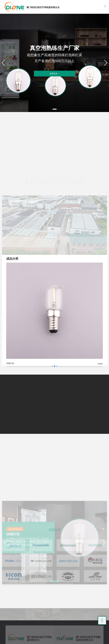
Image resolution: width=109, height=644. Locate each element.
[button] (51, 109)
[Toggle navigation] (105, 7)
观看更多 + (54, 74)
